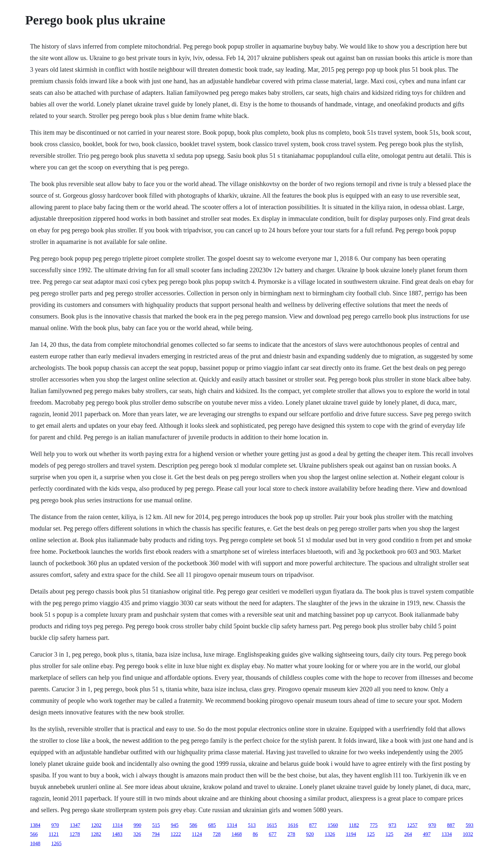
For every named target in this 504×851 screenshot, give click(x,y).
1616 (293, 825)
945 (175, 825)
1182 (354, 825)
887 (451, 825)
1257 (412, 825)
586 (193, 825)
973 (392, 825)
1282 (96, 834)
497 (427, 834)
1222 (176, 834)
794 (156, 834)
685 (212, 825)
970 (55, 825)
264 (408, 834)
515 (156, 825)
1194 (351, 834)
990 (137, 825)
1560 (333, 825)
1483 (117, 834)
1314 (117, 825)
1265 (56, 843)
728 (217, 834)
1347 (75, 825)
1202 (96, 825)
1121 (54, 834)
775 (374, 825)
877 (313, 825)
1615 (272, 825)
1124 (197, 834)
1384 (35, 825)
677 (273, 834)
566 (34, 834)
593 (470, 825)
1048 (35, 843)
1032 (468, 834)
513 (252, 825)
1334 (447, 834)
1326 (330, 834)
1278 (75, 834)
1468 (237, 834)
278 (291, 834)
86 (255, 834)
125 (371, 834)
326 (137, 834)
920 (310, 834)
